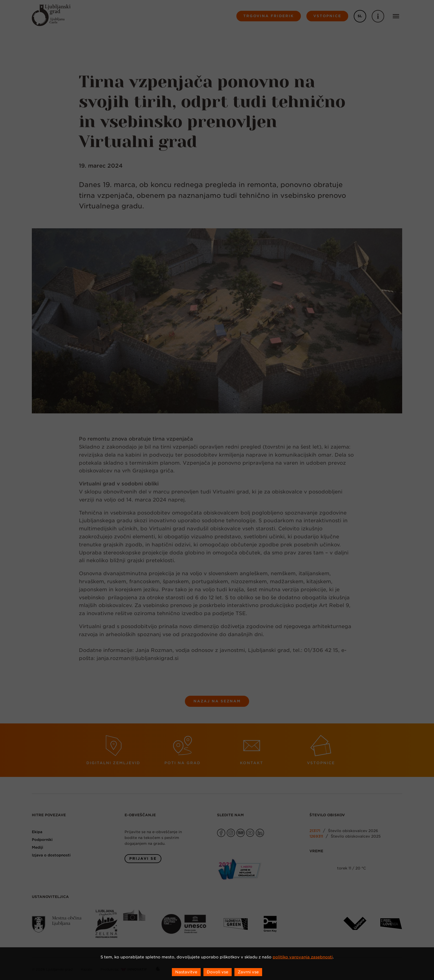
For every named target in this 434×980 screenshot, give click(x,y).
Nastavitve (186, 972)
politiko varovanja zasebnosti (303, 957)
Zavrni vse (248, 972)
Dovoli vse (218, 972)
